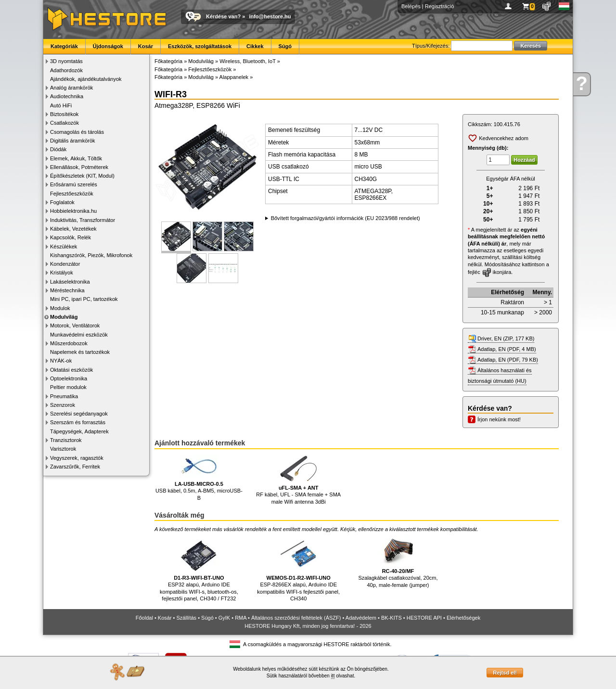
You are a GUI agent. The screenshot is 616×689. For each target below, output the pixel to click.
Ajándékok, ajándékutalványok (86, 79)
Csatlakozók (64, 123)
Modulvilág (64, 317)
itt (333, 676)
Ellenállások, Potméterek (79, 167)
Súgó (285, 46)
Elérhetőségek (463, 618)
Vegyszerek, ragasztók (77, 458)
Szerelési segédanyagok (79, 414)
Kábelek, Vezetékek (73, 229)
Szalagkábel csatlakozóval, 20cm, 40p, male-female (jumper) (398, 561)
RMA (241, 618)
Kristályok (62, 273)
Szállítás (187, 618)
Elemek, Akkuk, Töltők (76, 158)
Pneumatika (64, 396)
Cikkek (255, 46)
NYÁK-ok (61, 361)
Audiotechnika (67, 96)
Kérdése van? (223, 16)
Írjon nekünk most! (499, 419)
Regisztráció (440, 6)
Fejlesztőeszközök (72, 194)
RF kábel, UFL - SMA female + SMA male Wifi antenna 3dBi (298, 479)
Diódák (58, 149)
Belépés (411, 6)
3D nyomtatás (66, 61)
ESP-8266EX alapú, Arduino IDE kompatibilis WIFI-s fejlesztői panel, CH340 (298, 568)
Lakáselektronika (70, 282)
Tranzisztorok (66, 440)
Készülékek (64, 247)
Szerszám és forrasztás (78, 422)
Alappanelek (234, 77)
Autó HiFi (61, 105)
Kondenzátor (65, 264)
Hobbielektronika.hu (73, 211)
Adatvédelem (361, 618)
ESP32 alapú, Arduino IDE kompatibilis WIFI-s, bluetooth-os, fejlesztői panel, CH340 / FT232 (199, 568)
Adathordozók (66, 70)
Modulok (60, 308)
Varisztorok (63, 449)
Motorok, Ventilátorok (75, 325)
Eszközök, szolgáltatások (200, 46)
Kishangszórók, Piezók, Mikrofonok (91, 255)
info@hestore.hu (270, 16)
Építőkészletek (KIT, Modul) (82, 176)
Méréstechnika (67, 290)
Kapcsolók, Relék (71, 237)
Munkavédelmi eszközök (79, 335)
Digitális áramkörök (73, 141)
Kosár (146, 46)
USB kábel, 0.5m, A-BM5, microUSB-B (199, 477)
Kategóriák (64, 46)
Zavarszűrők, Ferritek (75, 467)
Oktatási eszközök (71, 370)
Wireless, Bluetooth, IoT (248, 61)
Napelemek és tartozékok (80, 352)
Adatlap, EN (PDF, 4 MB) (507, 349)
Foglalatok (62, 202)
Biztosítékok (64, 114)
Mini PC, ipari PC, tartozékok (84, 299)
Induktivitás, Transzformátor (83, 220)
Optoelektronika (69, 378)
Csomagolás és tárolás (77, 132)
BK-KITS (391, 618)
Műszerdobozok (69, 343)
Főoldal (144, 618)
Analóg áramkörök (71, 88)
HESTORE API (424, 618)
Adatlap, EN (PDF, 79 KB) (508, 360)
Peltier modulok (68, 387)
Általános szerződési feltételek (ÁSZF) (296, 618)
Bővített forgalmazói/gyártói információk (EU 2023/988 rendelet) (346, 218)
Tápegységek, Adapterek (79, 431)
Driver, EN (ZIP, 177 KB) (506, 338)
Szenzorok (63, 405)
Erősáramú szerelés (74, 184)
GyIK (224, 618)
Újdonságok (108, 46)
